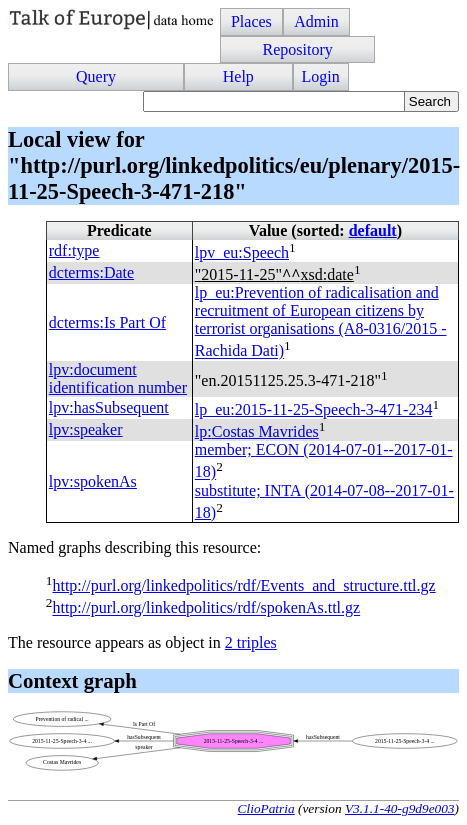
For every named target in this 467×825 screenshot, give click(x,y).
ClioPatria (266, 808)
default (373, 230)
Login (321, 76)
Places (251, 21)
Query (96, 76)
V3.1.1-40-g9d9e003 (400, 808)
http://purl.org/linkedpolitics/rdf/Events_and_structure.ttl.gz (243, 585)
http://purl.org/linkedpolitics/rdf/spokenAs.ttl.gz (206, 608)
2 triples (251, 642)
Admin (316, 21)
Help (238, 76)
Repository (297, 49)
